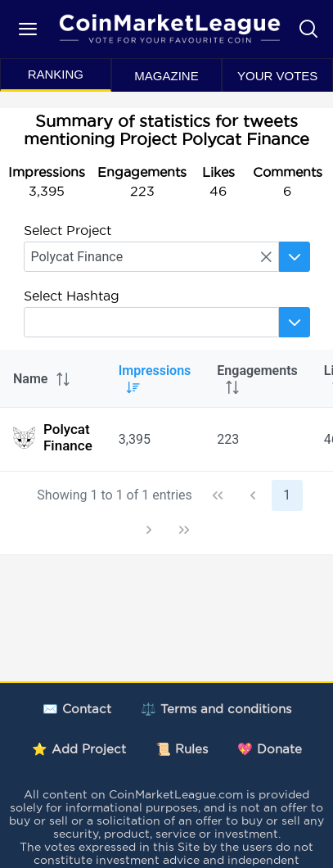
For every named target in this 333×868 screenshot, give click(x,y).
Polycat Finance (53, 437)
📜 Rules (182, 749)
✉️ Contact (77, 709)
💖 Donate (270, 749)
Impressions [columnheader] (155, 378)
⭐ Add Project (79, 749)
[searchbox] (151, 257)
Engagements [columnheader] (257, 378)
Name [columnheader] (42, 379)
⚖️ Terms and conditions (216, 709)
